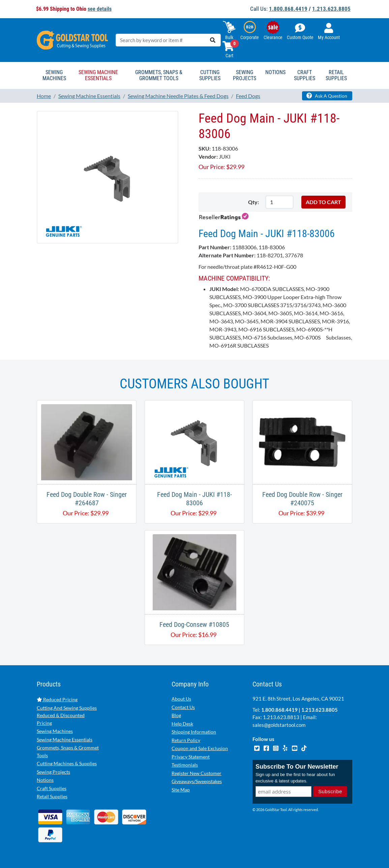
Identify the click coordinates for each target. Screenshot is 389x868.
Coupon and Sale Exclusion (200, 748)
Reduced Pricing (57, 699)
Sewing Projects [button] (245, 75)
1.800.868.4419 (288, 9)
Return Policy (186, 740)
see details (100, 9)
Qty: (253, 202)
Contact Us (183, 707)
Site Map (181, 790)
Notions (45, 780)
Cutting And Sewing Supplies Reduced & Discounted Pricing (67, 715)
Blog (176, 715)
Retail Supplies (52, 796)
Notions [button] (275, 72)
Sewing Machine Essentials (65, 740)
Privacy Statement (191, 757)
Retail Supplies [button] (336, 75)
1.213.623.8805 (331, 9)
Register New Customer (197, 773)
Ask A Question (327, 96)
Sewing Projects (53, 772)
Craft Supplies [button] (305, 75)
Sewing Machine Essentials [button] (98, 75)
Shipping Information (194, 732)
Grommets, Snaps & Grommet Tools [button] (159, 75)
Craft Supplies (52, 788)
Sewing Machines (55, 731)
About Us (181, 699)
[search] (213, 40)
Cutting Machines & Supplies (67, 763)
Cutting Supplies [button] (210, 75)
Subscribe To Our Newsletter (297, 767)
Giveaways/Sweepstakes (197, 781)
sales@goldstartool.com (279, 725)
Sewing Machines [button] (54, 75)
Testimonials (185, 765)
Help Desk (182, 724)
